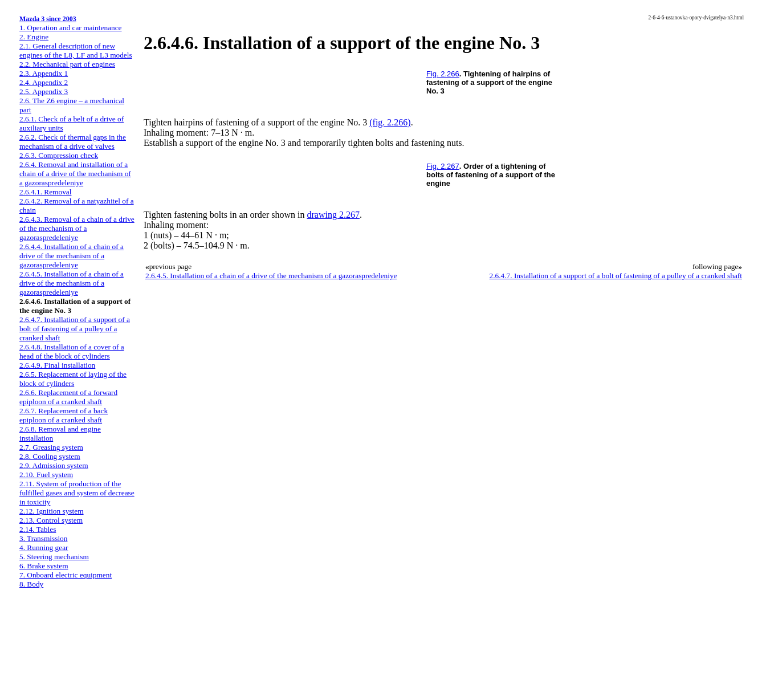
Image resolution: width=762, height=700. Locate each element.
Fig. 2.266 (443, 74)
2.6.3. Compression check (59, 155)
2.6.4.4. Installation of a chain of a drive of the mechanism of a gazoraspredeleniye (72, 256)
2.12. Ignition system (52, 511)
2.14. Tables (38, 529)
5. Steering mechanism (54, 557)
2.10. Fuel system (46, 475)
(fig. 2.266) (390, 122)
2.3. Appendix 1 (44, 73)
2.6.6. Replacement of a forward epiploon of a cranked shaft (68, 397)
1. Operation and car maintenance (70, 28)
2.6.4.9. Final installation (57, 365)
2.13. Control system (51, 520)
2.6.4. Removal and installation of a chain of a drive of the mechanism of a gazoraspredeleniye (75, 174)
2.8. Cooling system (50, 456)
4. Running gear (44, 548)
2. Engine (34, 37)
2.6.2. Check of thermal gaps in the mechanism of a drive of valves (73, 142)
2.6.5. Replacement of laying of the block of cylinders (73, 379)
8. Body (31, 584)
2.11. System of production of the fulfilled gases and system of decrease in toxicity (77, 493)
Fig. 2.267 (443, 166)
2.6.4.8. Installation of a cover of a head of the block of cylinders (72, 351)
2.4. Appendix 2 (44, 82)
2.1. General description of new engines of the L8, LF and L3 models (76, 50)
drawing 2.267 (333, 215)
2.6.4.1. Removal (45, 192)
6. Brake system (44, 566)
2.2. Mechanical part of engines (67, 64)
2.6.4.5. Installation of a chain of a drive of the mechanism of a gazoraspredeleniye (72, 283)
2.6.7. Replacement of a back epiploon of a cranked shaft (64, 415)
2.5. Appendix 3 (44, 91)
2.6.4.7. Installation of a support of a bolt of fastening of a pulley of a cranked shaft (75, 329)
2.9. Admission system (54, 465)
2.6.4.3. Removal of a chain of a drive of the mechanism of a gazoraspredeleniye (77, 228)
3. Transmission (43, 538)
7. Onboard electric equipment (66, 575)
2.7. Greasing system (51, 447)
